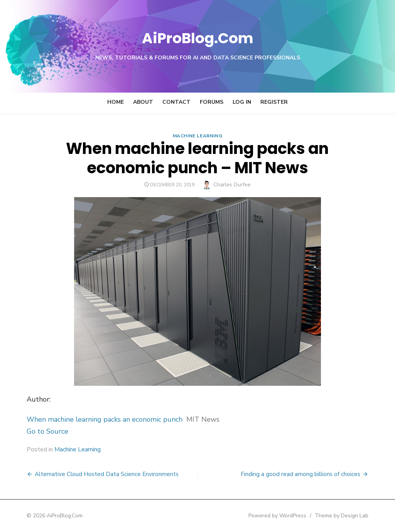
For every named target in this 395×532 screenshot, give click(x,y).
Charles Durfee (232, 185)
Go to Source (29, 431)
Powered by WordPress (295, 516)
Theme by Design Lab (360, 516)
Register (274, 102)
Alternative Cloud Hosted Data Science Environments (89, 474)
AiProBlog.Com (198, 37)
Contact (176, 102)
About (143, 102)
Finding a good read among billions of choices (319, 474)
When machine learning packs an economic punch (86, 419)
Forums (212, 102)
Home (116, 102)
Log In (242, 102)
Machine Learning (198, 136)
